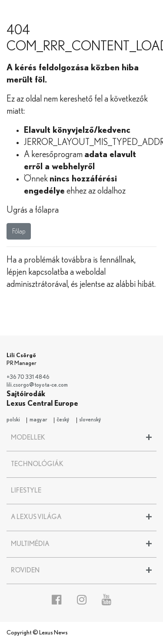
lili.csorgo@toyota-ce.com (37, 385)
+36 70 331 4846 (28, 377)
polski (13, 420)
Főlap (19, 231)
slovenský (90, 420)
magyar (38, 420)
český (63, 420)
